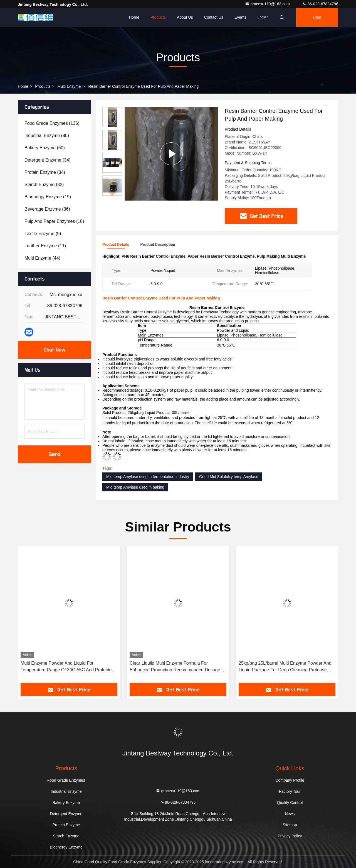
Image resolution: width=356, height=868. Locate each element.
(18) (54, 221)
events (240, 17)
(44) (42, 258)
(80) (47, 136)
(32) (44, 185)
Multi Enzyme (69, 86)
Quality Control (290, 803)
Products (158, 17)
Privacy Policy (290, 836)
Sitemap (290, 825)
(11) (45, 246)
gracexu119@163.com (268, 4)
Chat (317, 17)
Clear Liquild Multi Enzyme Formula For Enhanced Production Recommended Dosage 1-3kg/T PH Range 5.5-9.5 (177, 667)
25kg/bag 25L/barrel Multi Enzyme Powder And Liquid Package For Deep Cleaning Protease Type (285, 667)
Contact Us (214, 17)
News (290, 814)
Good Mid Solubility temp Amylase (229, 477)
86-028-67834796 (320, 4)
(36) (47, 209)
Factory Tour (290, 791)
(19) (48, 197)
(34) (47, 160)
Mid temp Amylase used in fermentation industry (148, 477)
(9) (43, 234)
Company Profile (290, 780)
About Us (185, 17)
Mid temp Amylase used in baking (135, 487)
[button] (112, 193)
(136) (52, 123)
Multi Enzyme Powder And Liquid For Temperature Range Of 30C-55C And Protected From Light (67, 667)
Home (134, 17)
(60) (45, 148)
